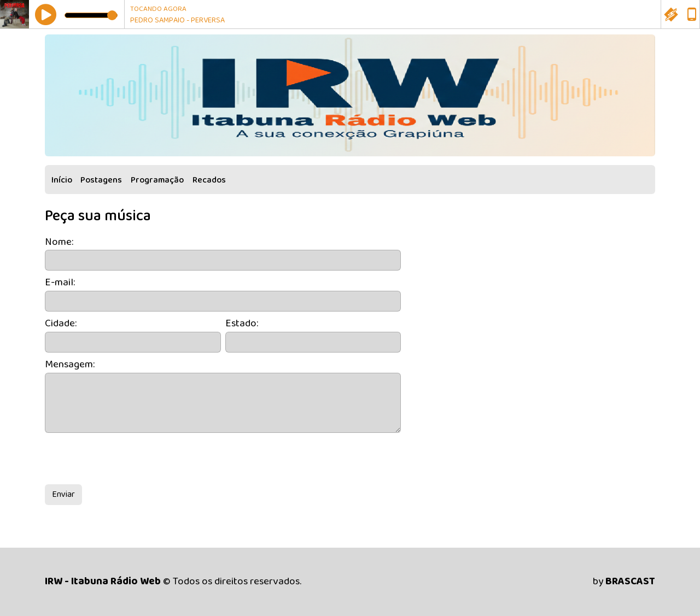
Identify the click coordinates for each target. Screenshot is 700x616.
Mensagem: (70, 365)
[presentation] (128, 459)
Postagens (101, 180)
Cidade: (61, 324)
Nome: (59, 242)
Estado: (242, 324)
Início (62, 180)
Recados (209, 180)
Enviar (63, 494)
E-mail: (60, 283)
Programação (157, 180)
